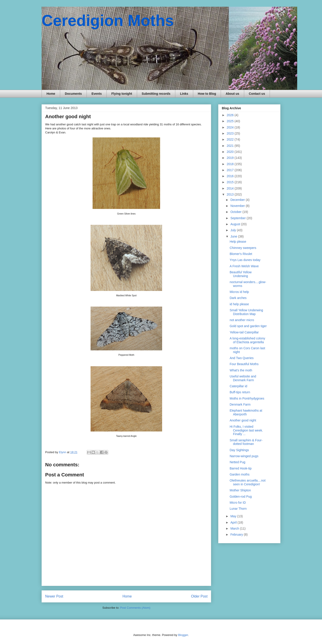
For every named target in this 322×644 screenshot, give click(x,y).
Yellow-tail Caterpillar (244, 332)
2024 (231, 127)
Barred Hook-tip (241, 468)
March (235, 528)
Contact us (257, 94)
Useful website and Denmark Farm (243, 378)
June (234, 236)
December (238, 200)
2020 (231, 152)
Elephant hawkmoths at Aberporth (246, 412)
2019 (231, 158)
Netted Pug (237, 462)
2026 (231, 115)
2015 (231, 182)
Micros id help (239, 292)
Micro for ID (238, 503)
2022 (231, 139)
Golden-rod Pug (241, 497)
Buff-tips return (240, 392)
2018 (231, 164)
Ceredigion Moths (108, 21)
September (238, 218)
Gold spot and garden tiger (248, 326)
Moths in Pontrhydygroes (247, 398)
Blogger (183, 635)
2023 (231, 133)
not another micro (242, 320)
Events (97, 94)
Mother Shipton (240, 490)
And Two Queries (242, 358)
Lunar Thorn (238, 509)
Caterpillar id (238, 386)
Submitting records (156, 94)
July (234, 230)
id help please (239, 304)
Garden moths (240, 474)
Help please (238, 242)
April (234, 522)
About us (232, 94)
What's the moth (241, 370)
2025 (231, 121)
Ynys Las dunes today (245, 260)
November (238, 206)
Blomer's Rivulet (241, 254)
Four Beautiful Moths (244, 364)
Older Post (199, 596)
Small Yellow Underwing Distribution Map (246, 312)
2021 (231, 146)
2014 (231, 188)
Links (184, 94)
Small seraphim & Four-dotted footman (246, 442)
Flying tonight (122, 94)
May (234, 516)
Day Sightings (239, 450)
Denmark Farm (240, 404)
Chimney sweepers (243, 248)
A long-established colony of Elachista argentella (247, 340)
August (236, 224)
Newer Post (54, 596)
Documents (73, 94)
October (236, 212)
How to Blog (207, 94)
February (237, 535)
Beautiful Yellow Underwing (241, 274)
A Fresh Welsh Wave (244, 266)
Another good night (243, 420)
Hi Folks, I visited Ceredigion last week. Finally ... (246, 430)
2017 (231, 170)
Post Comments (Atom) (135, 608)
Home (51, 94)
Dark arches (238, 298)
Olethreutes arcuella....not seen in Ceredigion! (248, 482)
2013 (231, 194)
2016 (231, 176)
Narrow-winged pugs (244, 456)
